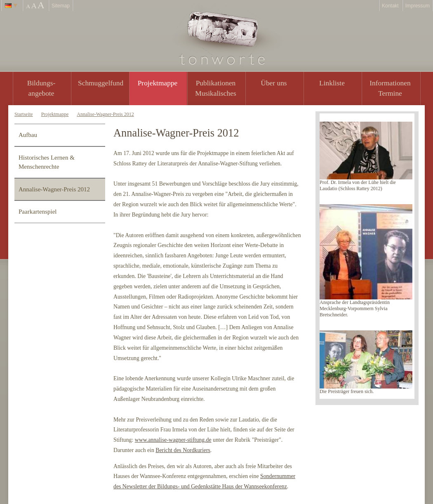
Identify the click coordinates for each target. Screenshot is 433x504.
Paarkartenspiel (38, 212)
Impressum (418, 6)
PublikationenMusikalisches (216, 88)
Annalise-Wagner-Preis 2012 (105, 114)
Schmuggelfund (101, 83)
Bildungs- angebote (41, 88)
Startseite (24, 114)
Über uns (274, 83)
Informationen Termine (390, 88)
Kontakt (390, 6)
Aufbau (28, 135)
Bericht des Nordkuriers (183, 450)
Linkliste (332, 83)
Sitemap (61, 6)
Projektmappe (158, 83)
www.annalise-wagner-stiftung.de (173, 440)
